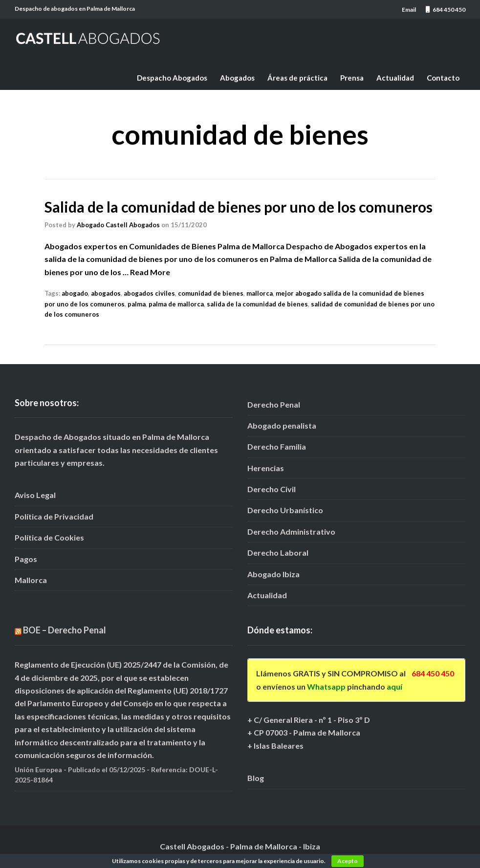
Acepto (348, 861)
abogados (106, 293)
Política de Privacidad (54, 516)
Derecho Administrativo (291, 532)
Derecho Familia (277, 446)
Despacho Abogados (172, 78)
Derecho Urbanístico (285, 510)
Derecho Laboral (278, 553)
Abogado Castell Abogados (118, 225)
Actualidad (395, 78)
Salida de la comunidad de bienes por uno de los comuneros (239, 207)
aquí (394, 686)
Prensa (352, 78)
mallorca (260, 293)
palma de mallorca (176, 304)
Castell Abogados (192, 846)
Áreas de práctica (297, 78)
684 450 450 (433, 673)
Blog (256, 778)
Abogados (237, 78)
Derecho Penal (274, 404)
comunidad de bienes (211, 293)
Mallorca (31, 580)
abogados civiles (149, 293)
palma (137, 304)
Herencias (266, 468)
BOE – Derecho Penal (65, 630)
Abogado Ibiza (273, 574)
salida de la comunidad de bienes (257, 304)
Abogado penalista (282, 425)
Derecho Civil (272, 489)
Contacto (443, 78)
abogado (75, 293)
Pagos (26, 559)
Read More (150, 272)
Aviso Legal (35, 495)
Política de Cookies (49, 537)
